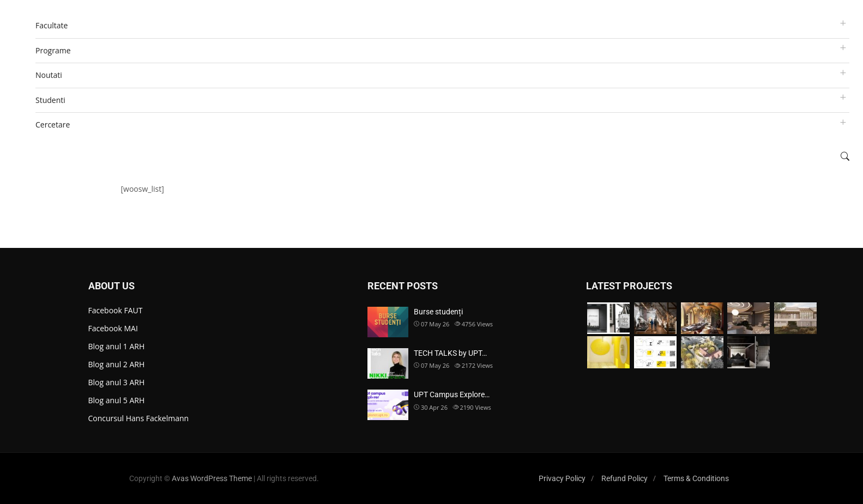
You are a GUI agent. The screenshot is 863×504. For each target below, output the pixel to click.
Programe (53, 50)
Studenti (50, 100)
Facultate (52, 25)
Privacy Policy (562, 478)
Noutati (49, 75)
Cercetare (53, 125)
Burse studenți (438, 312)
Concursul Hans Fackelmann (139, 418)
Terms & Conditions (696, 478)
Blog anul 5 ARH (117, 400)
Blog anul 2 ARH (117, 364)
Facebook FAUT (116, 310)
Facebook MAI (113, 328)
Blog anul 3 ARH (117, 382)
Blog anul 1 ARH (117, 346)
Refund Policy (624, 478)
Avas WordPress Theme (212, 478)
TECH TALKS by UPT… (450, 353)
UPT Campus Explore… (452, 394)
